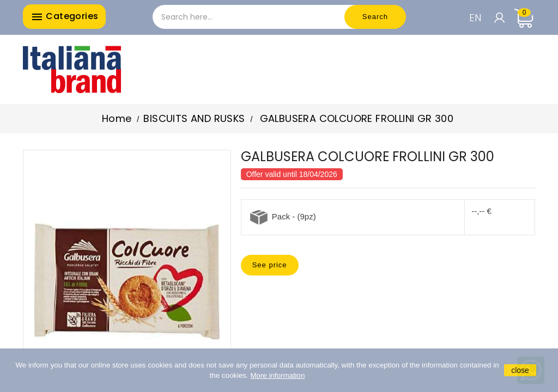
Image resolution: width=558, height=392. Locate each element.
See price (270, 265)
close (520, 370)
